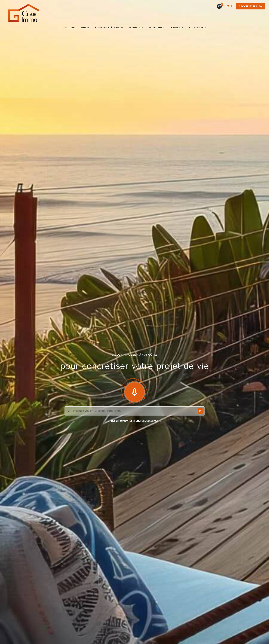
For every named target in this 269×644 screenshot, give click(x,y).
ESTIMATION (136, 28)
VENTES (85, 28)
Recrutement (157, 28)
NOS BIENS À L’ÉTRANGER (109, 28)
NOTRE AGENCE (198, 28)
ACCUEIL (70, 28)
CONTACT (177, 28)
